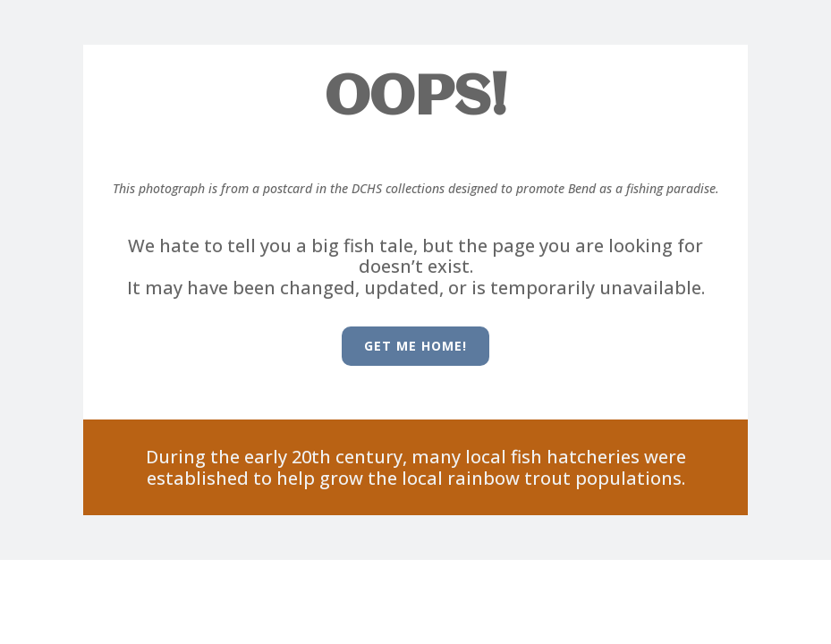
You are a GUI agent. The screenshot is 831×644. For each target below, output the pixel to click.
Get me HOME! (415, 346)
